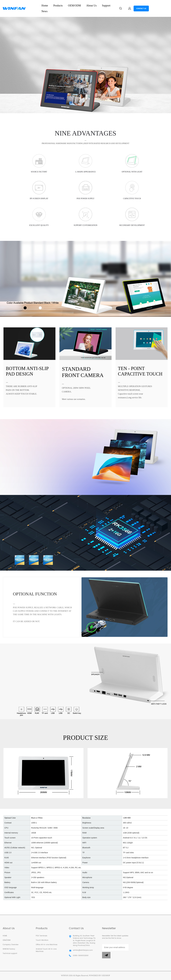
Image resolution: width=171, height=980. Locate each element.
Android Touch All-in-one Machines (46, 950)
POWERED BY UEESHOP (100, 976)
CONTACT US (141, 8)
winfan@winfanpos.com (83, 950)
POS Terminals (41, 936)
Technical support (10, 953)
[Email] (115, 947)
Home (45, 5)
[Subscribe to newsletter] (106, 955)
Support (106, 5)
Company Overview (11, 945)
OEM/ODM (74, 5)
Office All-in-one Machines (47, 945)
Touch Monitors (42, 940)
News (44, 11)
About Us (91, 5)
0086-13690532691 (81, 956)
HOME (5, 936)
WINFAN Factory (9, 949)
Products (58, 5)
